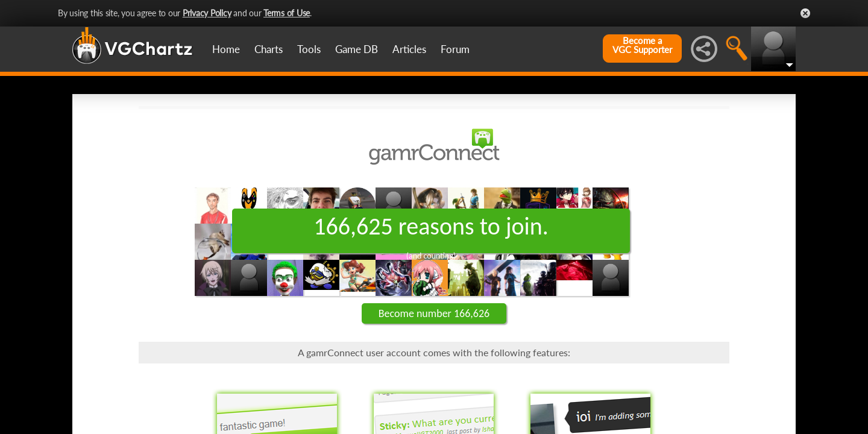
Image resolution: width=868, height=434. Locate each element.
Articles (409, 49)
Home (226, 49)
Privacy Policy (207, 13)
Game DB (357, 49)
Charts (269, 49)
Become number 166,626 (434, 313)
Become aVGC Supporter (642, 45)
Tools (309, 49)
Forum (455, 49)
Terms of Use (287, 13)
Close (805, 13)
